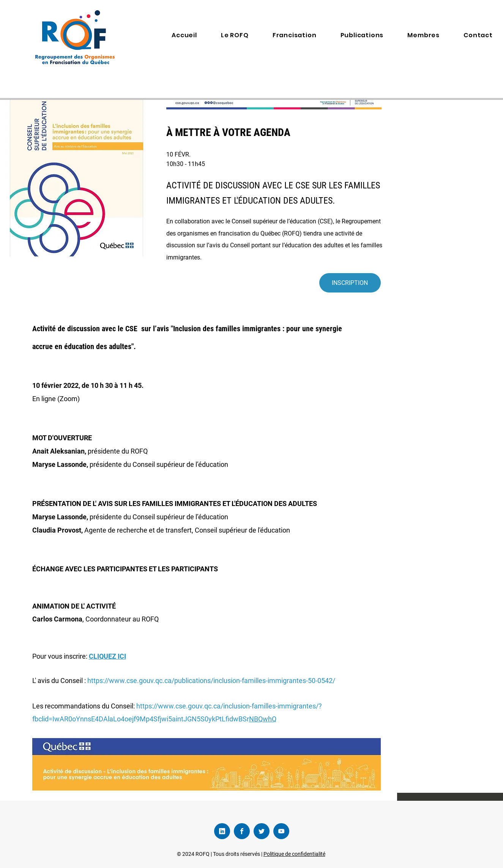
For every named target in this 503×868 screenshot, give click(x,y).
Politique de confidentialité (294, 854)
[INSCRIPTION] (350, 283)
